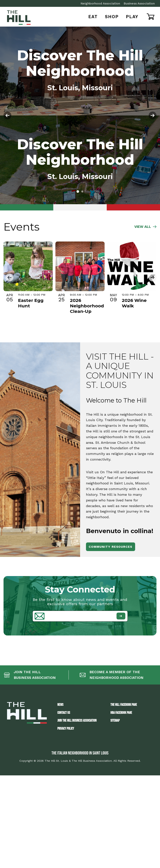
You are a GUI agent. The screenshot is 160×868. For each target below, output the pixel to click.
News (60, 705)
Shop (112, 17)
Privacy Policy (66, 729)
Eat (93, 17)
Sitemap (115, 721)
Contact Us (64, 713)
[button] (78, 192)
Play (132, 17)
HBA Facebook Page (121, 713)
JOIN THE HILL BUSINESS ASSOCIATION (77, 721)
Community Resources (110, 547)
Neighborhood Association (100, 3)
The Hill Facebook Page (124, 705)
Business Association (139, 3)
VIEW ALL (145, 227)
